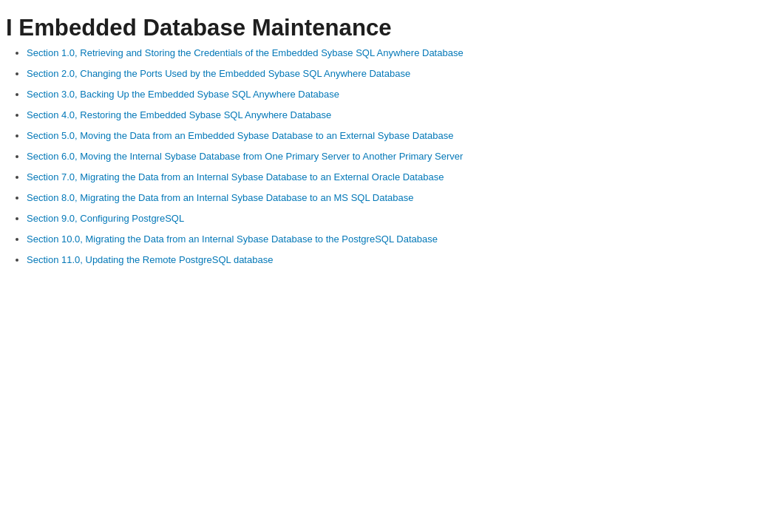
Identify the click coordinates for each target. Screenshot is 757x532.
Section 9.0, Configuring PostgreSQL (105, 218)
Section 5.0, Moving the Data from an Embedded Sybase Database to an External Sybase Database (240, 136)
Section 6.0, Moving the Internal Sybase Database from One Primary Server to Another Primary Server (245, 156)
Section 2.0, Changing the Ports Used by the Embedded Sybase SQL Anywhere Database (218, 74)
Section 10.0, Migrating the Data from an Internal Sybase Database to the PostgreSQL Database (232, 239)
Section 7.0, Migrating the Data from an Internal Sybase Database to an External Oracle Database (235, 177)
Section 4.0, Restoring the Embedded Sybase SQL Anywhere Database (179, 115)
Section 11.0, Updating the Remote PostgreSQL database (150, 260)
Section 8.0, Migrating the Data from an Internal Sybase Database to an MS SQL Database (220, 198)
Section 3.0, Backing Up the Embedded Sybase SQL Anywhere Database (183, 94)
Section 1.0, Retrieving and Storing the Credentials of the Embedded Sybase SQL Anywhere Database (245, 53)
